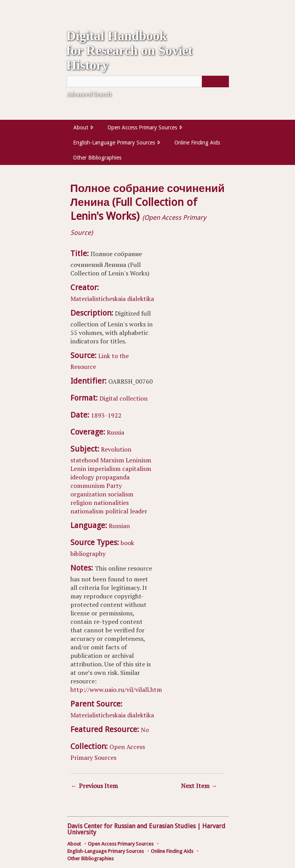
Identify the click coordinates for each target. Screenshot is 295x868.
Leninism (138, 460)
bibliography (88, 554)
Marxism (112, 460)
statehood (84, 460)
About (81, 127)
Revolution (116, 449)
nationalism (87, 511)
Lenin (78, 469)
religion (81, 503)
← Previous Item (95, 786)
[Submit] (215, 82)
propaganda (113, 477)
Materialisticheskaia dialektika (112, 299)
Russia (115, 432)
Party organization (96, 490)
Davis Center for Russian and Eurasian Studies (131, 826)
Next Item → (199, 786)
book (127, 543)
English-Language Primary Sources (114, 143)
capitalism (137, 469)
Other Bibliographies (97, 158)
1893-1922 (106, 415)
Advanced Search (89, 94)
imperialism (104, 469)
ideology (82, 477)
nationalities (111, 503)
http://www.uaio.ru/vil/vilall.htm (116, 690)
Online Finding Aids (197, 143)
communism (88, 486)
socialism (121, 494)
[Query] (148, 82)
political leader (126, 511)
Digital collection (124, 398)
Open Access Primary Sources (142, 127)
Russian (119, 526)
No (145, 730)
